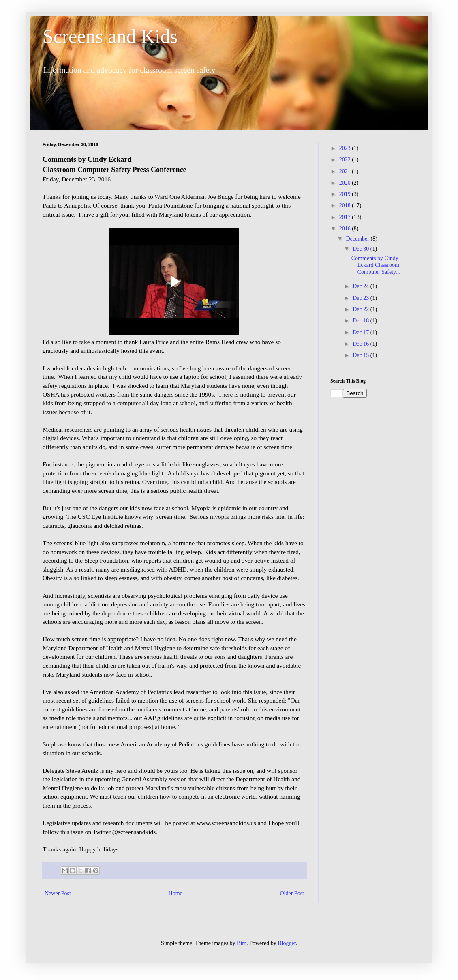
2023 (346, 148)
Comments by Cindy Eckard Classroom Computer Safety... (376, 265)
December (358, 239)
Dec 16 (362, 344)
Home (175, 893)
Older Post (292, 893)
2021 (346, 171)
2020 (346, 183)
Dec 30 (362, 249)
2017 (346, 217)
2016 (346, 229)
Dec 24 (362, 286)
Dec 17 (362, 332)
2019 (346, 194)
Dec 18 (362, 321)
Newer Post (58, 893)
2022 (346, 160)
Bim (242, 943)
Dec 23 (362, 298)
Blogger (287, 943)
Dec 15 (362, 355)
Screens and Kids (110, 36)
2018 (346, 205)
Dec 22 (362, 309)
